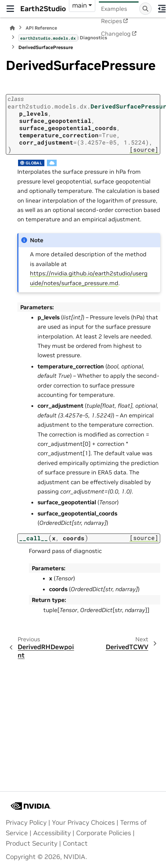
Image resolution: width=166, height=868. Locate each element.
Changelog (116, 34)
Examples (114, 9)
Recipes (112, 21)
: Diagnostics (63, 38)
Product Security (32, 843)
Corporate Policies (104, 833)
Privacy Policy (26, 823)
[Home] (12, 28)
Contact (75, 843)
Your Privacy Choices (83, 823)
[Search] (145, 9)
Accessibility (52, 833)
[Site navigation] (10, 9)
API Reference (41, 28)
